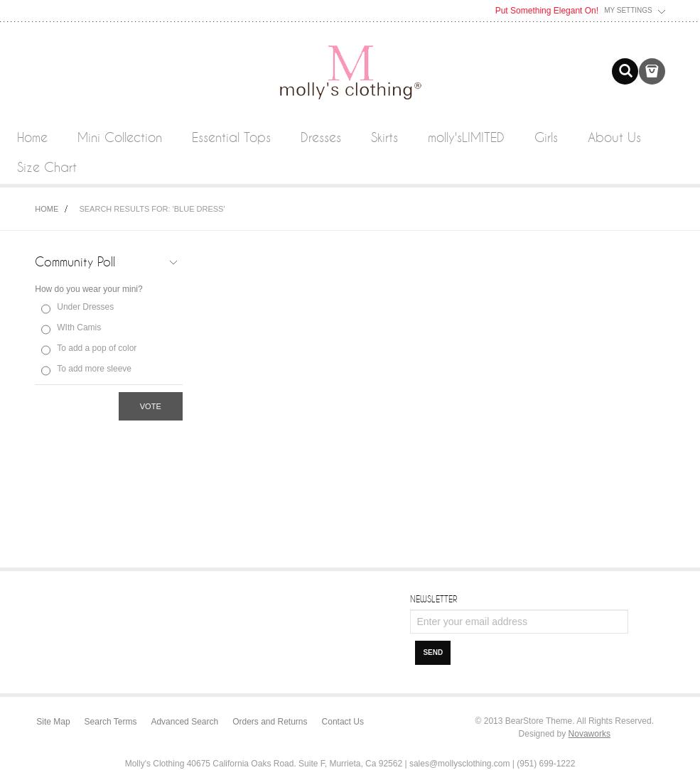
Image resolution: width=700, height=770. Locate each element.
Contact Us (343, 722)
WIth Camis (79, 327)
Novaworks (589, 734)
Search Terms (111, 722)
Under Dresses (85, 307)
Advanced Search (184, 722)
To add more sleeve (94, 369)
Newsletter (434, 599)
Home (47, 209)
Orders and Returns (270, 722)
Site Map (53, 722)
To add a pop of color (97, 348)
